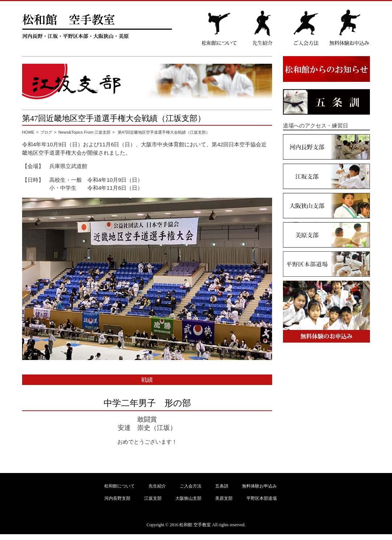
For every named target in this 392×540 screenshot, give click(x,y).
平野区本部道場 (262, 498)
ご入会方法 (191, 486)
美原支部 (224, 498)
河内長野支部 (117, 498)
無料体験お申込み (259, 486)
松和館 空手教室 (195, 525)
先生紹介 (157, 486)
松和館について (120, 486)
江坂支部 (153, 498)
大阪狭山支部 (188, 498)
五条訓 (222, 486)
